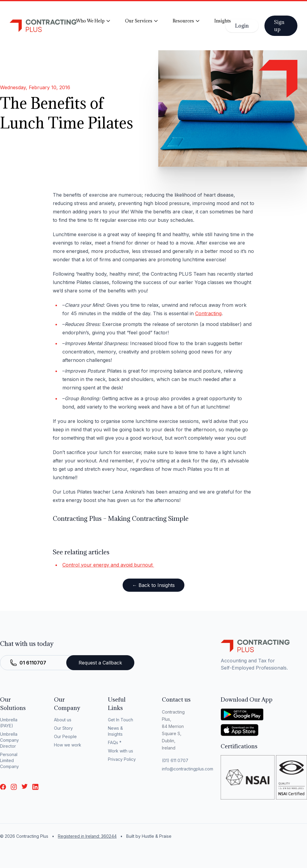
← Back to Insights (153, 585)
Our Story (63, 728)
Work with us (121, 751)
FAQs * (115, 742)
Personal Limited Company (9, 760)
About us (63, 720)
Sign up (279, 26)
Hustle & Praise (157, 836)
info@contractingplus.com (188, 769)
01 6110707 (33, 663)
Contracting (208, 313)
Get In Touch (121, 720)
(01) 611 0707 (175, 760)
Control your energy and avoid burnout (108, 565)
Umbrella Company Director (9, 740)
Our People (65, 736)
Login (242, 26)
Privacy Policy (122, 759)
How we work (68, 745)
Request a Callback (100, 663)
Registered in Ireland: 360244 (87, 836)
